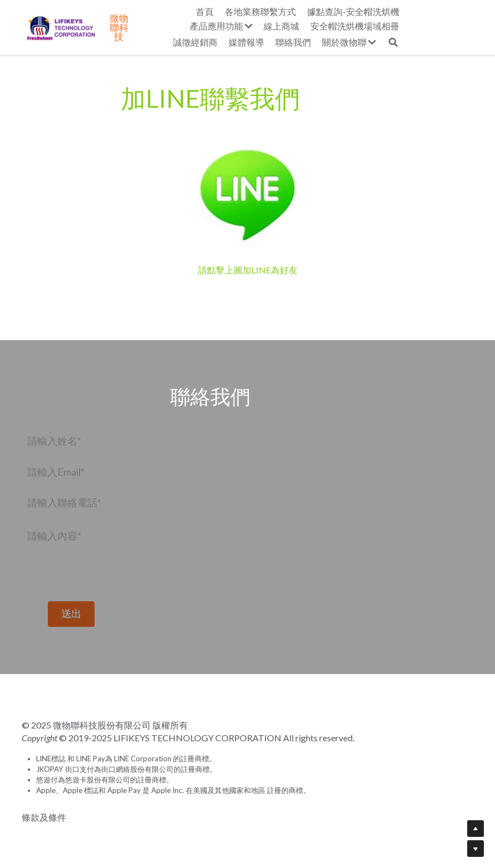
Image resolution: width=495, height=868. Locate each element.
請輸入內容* (54, 536)
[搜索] (467, 42)
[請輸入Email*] (90, 472)
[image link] (247, 191)
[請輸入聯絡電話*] (90, 503)
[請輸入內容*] (90, 558)
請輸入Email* (56, 471)
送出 (90, 613)
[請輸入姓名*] (90, 441)
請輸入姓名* (54, 441)
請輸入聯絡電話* (64, 502)
